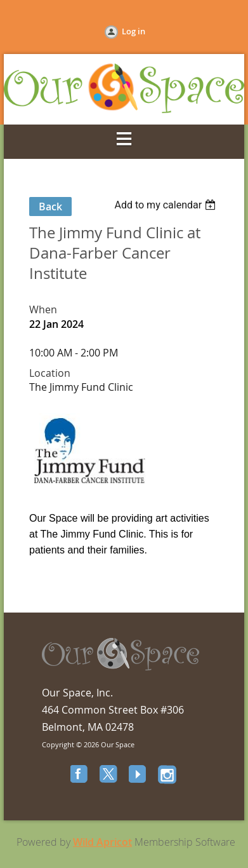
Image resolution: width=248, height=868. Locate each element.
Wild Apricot (102, 842)
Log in (134, 31)
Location (50, 373)
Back (50, 207)
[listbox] (166, 205)
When (43, 309)
